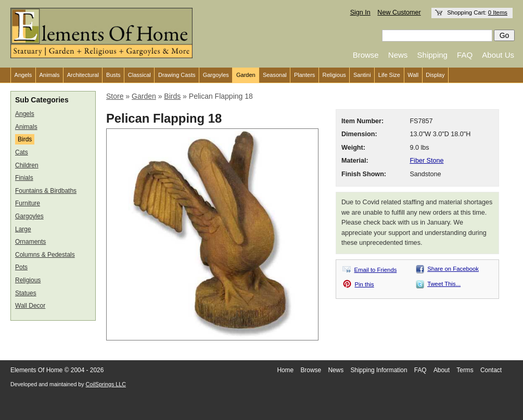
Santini (362, 75)
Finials (24, 178)
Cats (22, 152)
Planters (304, 75)
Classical (139, 75)
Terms (465, 370)
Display (435, 75)
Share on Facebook (453, 269)
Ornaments (30, 242)
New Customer (399, 12)
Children (27, 165)
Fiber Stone (426, 161)
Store (115, 96)
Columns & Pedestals (45, 255)
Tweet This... (444, 284)
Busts (113, 75)
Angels (23, 75)
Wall (413, 75)
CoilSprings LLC (106, 384)
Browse (366, 55)
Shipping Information (379, 370)
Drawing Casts (177, 75)
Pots (21, 267)
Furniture (28, 203)
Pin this (365, 284)
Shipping (432, 55)
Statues (26, 293)
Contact (491, 370)
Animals (49, 75)
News (398, 55)
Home (285, 370)
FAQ (465, 55)
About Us (498, 55)
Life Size (389, 75)
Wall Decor (30, 306)
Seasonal (275, 75)
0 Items (498, 12)
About (442, 370)
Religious (334, 75)
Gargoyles (216, 75)
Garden (246, 75)
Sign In (360, 12)
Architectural (83, 75)
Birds (25, 139)
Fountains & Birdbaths (46, 191)
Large (23, 229)
